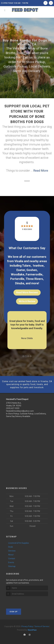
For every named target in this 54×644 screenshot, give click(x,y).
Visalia (19, 261)
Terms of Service (42, 626)
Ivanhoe (38, 266)
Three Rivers (34, 279)
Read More (41, 171)
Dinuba (20, 283)
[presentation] (20, 601)
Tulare (26, 266)
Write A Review (27, 301)
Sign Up (14, 612)
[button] (23, 356)
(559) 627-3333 (13, 408)
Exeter (21, 270)
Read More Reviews (27, 292)
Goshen (32, 270)
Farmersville (34, 274)
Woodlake (18, 274)
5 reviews (27, 229)
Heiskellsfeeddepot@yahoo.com (20, 411)
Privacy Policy (27, 626)
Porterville (17, 279)
